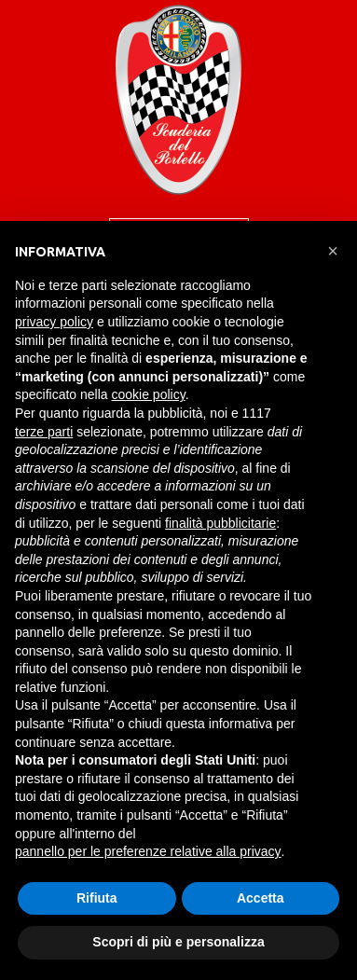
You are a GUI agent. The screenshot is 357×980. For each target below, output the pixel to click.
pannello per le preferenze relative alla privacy (148, 851)
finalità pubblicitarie (220, 523)
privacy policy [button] (54, 322)
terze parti (44, 432)
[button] (333, 251)
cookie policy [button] (149, 394)
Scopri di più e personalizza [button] (178, 942)
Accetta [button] (261, 898)
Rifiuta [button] (97, 898)
